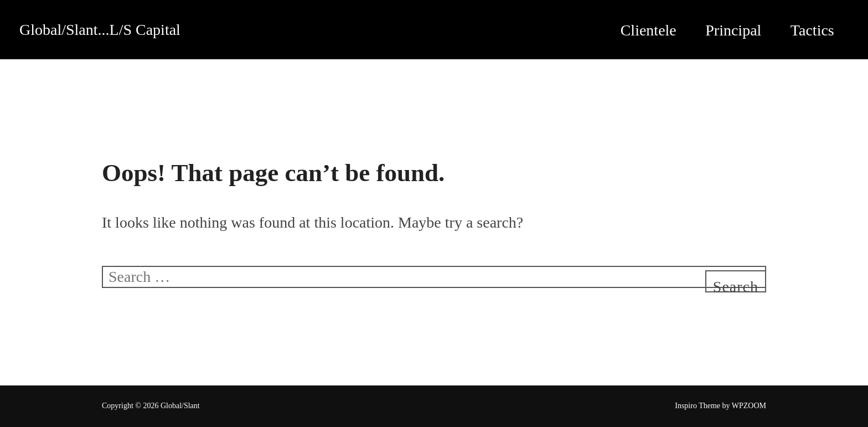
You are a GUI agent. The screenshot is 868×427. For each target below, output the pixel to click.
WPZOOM (749, 406)
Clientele (649, 30)
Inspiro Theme (697, 406)
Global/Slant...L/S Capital (100, 30)
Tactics (812, 30)
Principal (733, 30)
